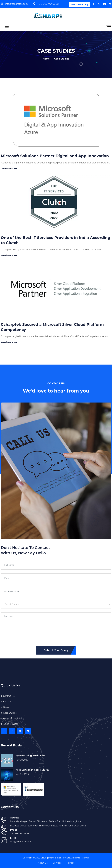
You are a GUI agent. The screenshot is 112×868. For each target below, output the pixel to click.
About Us (43, 863)
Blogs (6, 707)
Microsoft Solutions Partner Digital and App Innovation (55, 156)
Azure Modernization (14, 718)
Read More (9, 169)
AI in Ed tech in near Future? (32, 770)
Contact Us (9, 696)
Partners (8, 702)
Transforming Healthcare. (31, 755)
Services (57, 863)
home (46, 59)
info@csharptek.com (14, 4)
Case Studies (10, 713)
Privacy (71, 863)
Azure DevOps (11, 724)
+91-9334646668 (46, 4)
